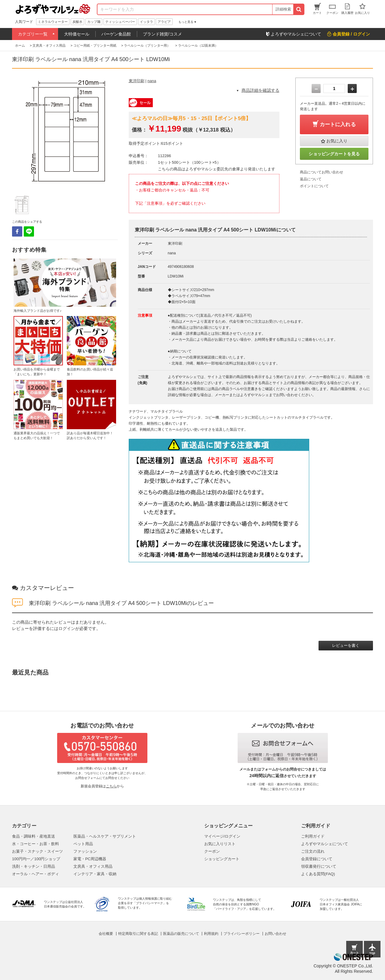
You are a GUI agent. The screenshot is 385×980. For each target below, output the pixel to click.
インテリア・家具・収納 (95, 874)
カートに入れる (338, 124)
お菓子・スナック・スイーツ (37, 851)
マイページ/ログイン (222, 836)
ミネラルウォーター (53, 22)
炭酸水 (77, 22)
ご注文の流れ (313, 851)
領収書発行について (319, 866)
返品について (311, 179)
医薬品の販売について (181, 934)
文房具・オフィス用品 (93, 866)
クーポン (212, 851)
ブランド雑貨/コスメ (162, 34)
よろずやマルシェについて (325, 844)
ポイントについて (314, 186)
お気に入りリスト (220, 844)
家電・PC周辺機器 (90, 859)
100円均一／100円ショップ (36, 859)
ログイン (67, 628)
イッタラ (146, 22)
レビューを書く (346, 645)
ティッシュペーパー (120, 22)
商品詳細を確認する (260, 90)
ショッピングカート (222, 859)
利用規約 (211, 934)
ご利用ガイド (313, 836)
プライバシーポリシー (242, 934)
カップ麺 (94, 22)
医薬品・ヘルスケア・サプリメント (105, 836)
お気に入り (337, 141)
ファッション (85, 851)
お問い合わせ (276, 934)
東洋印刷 (137, 81)
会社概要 (106, 934)
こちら (111, 786)
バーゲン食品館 (116, 34)
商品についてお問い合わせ (322, 172)
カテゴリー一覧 (33, 34)
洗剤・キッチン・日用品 (34, 866)
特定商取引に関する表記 (138, 934)
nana (152, 81)
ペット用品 (83, 844)
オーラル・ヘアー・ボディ (35, 874)
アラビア (164, 22)
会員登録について (317, 859)
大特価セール (77, 34)
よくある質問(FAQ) (318, 874)
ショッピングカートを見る (334, 154)
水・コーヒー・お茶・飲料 (35, 844)
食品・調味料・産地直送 (34, 836)
